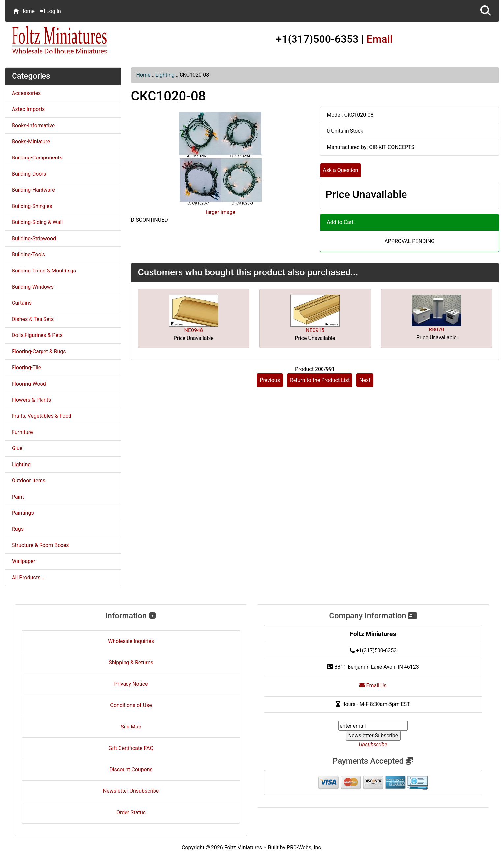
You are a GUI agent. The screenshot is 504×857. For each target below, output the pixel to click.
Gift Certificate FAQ (131, 748)
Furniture (22, 432)
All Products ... (29, 577)
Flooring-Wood (29, 384)
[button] (486, 11)
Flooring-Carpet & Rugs (39, 351)
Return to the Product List (320, 380)
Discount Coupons (131, 770)
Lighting (165, 75)
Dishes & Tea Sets (33, 319)
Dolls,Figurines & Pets (37, 335)
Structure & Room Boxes (40, 545)
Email (379, 39)
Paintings (23, 513)
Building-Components (37, 158)
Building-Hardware (33, 190)
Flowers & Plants (31, 400)
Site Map (131, 727)
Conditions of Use (131, 705)
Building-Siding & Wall (37, 222)
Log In (50, 11)
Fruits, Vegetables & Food (42, 416)
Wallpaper (24, 561)
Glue (17, 448)
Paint (18, 497)
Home (24, 11)
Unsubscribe (373, 744)
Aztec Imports (28, 109)
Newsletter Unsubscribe (131, 791)
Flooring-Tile (26, 368)
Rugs (18, 529)
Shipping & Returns (131, 662)
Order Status (131, 812)
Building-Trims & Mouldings (44, 271)
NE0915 (315, 330)
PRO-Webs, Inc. (304, 848)
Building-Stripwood (34, 238)
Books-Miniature (31, 142)
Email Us (373, 686)
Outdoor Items (29, 481)
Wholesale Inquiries (131, 641)
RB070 (436, 330)
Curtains (22, 303)
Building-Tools (28, 255)
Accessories (26, 93)
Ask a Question (340, 170)
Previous (270, 380)
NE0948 (194, 330)
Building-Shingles (32, 206)
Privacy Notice (131, 684)
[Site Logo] (87, 40)
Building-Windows (33, 287)
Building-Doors (29, 174)
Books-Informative (33, 125)
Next (365, 380)
